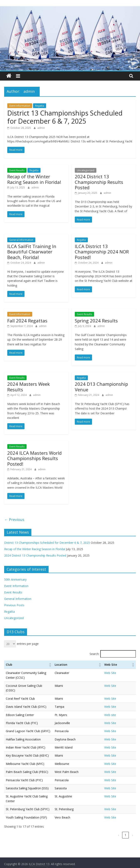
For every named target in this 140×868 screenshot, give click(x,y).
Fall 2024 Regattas (27, 321)
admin (41, 128)
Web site (120, 706)
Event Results (17, 170)
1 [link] (125, 821)
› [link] (133, 821)
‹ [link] (118, 821)
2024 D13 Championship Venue (101, 387)
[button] (77, 665)
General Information (21, 240)
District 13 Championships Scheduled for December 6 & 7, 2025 (65, 117)
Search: (94, 654)
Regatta (40, 106)
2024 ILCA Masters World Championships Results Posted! (34, 458)
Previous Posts (14, 605)
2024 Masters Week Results (29, 387)
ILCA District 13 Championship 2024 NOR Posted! (102, 252)
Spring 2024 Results (96, 321)
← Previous (14, 520)
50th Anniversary (15, 579)
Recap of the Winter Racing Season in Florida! (34, 179)
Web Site (120, 673)
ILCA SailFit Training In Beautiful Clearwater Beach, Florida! (32, 252)
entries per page (28, 644)
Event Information (20, 106)
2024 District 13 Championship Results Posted (99, 182)
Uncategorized (86, 170)
